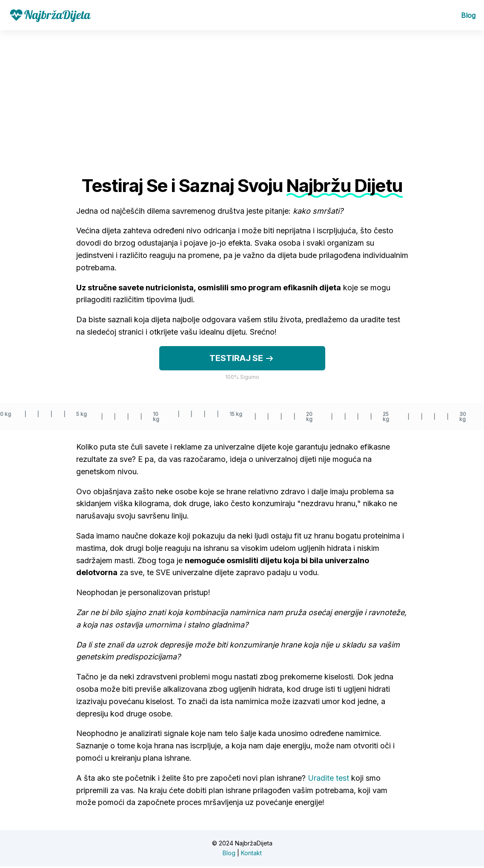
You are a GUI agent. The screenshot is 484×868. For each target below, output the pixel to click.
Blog (468, 16)
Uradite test (328, 780)
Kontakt (251, 854)
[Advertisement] (242, 96)
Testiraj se (242, 360)
